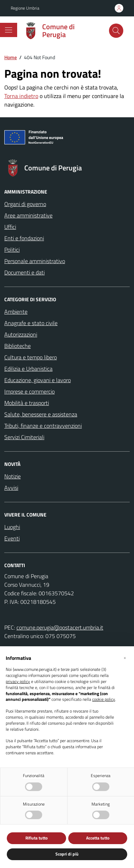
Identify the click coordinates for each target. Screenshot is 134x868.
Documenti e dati (24, 272)
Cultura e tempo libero (31, 357)
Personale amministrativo (35, 261)
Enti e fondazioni (24, 238)
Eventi (12, 538)
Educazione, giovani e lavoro (38, 380)
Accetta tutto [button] (98, 838)
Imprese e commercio (29, 391)
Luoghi (12, 527)
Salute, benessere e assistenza (41, 414)
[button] (125, 658)
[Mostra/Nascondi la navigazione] (9, 30)
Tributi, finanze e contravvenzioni (43, 426)
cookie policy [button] (104, 700)
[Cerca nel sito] (116, 31)
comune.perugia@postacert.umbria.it (60, 627)
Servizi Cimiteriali (24, 437)
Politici (12, 250)
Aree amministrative (28, 215)
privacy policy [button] (18, 682)
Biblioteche (18, 346)
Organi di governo (25, 204)
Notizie (13, 476)
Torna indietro (21, 96)
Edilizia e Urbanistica (28, 369)
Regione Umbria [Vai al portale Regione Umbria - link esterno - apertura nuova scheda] (25, 8)
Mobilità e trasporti (27, 403)
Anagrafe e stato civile (31, 323)
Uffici (10, 227)
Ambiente (16, 312)
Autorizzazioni (21, 334)
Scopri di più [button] (67, 854)
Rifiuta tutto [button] (36, 838)
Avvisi (11, 488)
